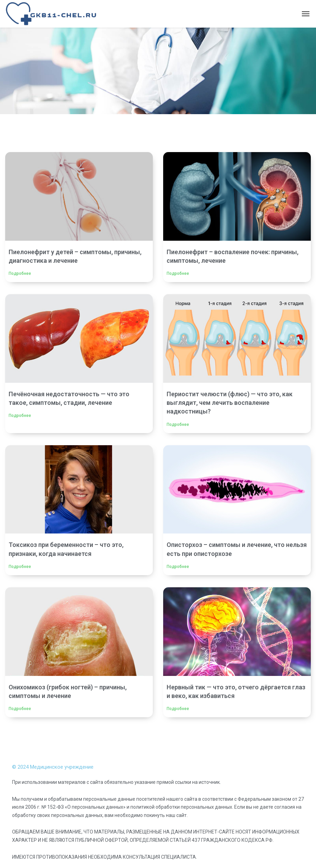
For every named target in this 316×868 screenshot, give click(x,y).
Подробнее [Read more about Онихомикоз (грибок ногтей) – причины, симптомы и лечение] (20, 709)
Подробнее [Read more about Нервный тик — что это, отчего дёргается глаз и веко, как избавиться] (178, 709)
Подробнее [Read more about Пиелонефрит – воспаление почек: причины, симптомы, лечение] (178, 273)
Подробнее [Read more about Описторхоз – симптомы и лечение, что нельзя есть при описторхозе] (178, 567)
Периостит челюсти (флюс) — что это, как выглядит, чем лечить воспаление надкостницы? (230, 403)
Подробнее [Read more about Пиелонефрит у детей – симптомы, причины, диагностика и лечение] (20, 273)
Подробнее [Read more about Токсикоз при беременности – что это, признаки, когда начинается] (20, 567)
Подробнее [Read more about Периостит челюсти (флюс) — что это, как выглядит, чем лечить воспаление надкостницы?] (178, 425)
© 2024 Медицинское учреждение (53, 767)
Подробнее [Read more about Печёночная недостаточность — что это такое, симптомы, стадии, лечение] (20, 416)
